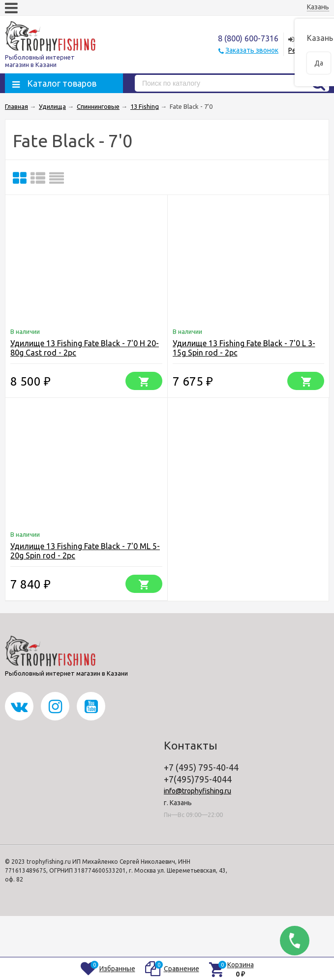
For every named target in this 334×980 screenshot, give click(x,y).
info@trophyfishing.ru (197, 791)
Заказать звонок (252, 50)
